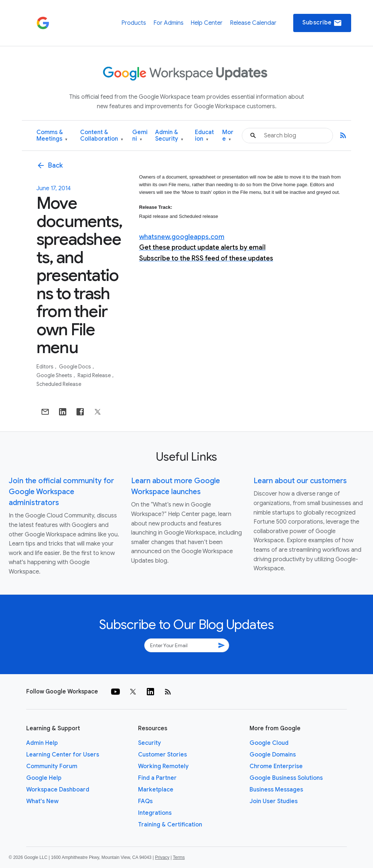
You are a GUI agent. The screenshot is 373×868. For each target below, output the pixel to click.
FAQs (145, 801)
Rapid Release (95, 375)
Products (134, 23)
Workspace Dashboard (58, 790)
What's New (42, 801)
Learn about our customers (300, 481)
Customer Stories (162, 755)
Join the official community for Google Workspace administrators (61, 492)
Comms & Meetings (52, 136)
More (228, 136)
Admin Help (42, 743)
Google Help (44, 778)
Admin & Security (169, 136)
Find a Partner (157, 778)
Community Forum (52, 766)
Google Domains (273, 755)
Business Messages (276, 790)
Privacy (162, 857)
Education (204, 136)
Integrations (155, 813)
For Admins (168, 23)
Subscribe (322, 23)
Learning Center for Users (63, 755)
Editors (46, 367)
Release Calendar (253, 23)
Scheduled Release (59, 384)
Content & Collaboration (102, 136)
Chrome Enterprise (276, 766)
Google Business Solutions (286, 778)
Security (150, 743)
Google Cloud (269, 743)
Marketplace (156, 790)
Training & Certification (170, 825)
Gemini (140, 136)
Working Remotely (163, 766)
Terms (179, 857)
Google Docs (76, 367)
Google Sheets (55, 375)
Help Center (207, 23)
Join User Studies (274, 801)
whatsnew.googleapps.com (182, 237)
